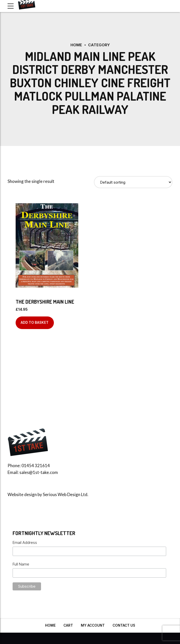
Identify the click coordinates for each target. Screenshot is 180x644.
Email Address (25, 542)
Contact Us (124, 625)
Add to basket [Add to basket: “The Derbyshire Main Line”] (35, 323)
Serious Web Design (62, 494)
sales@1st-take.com (39, 472)
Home (76, 45)
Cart (68, 625)
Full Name (21, 564)
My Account (93, 625)
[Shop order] (133, 182)
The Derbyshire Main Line (45, 302)
